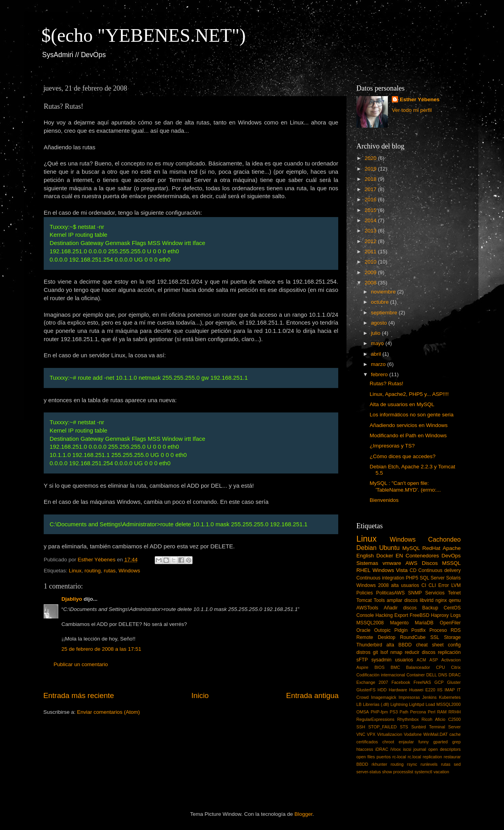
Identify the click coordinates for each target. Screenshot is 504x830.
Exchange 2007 (372, 682)
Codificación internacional (381, 675)
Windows (129, 571)
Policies (365, 593)
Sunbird (418, 727)
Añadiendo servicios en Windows (409, 425)
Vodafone (413, 734)
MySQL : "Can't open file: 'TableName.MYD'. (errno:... (405, 486)
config (454, 645)
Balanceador (418, 667)
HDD (382, 690)
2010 (371, 262)
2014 (371, 220)
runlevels (429, 764)
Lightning (399, 704)
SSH (361, 727)
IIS (440, 690)
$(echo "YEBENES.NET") (144, 35)
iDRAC (382, 749)
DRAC (455, 675)
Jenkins (429, 697)
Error (444, 585)
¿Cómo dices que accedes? (403, 456)
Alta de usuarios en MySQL (402, 404)
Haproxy (440, 615)
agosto (380, 323)
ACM (421, 660)
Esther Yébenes (420, 99)
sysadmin (381, 660)
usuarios (404, 660)
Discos (430, 563)
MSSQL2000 (448, 704)
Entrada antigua (312, 695)
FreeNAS (422, 682)
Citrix (456, 667)
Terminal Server (445, 727)
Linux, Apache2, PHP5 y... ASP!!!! (409, 394)
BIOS (380, 667)
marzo (379, 364)
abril (377, 354)
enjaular (406, 742)
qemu (455, 600)
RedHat (432, 548)
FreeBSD (420, 615)
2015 (371, 210)
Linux (75, 571)
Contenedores (422, 556)
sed (457, 764)
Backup (430, 608)
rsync (412, 764)
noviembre (384, 292)
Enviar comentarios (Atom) (109, 712)
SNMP (415, 593)
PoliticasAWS (390, 593)
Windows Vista (390, 570)
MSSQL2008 (370, 623)
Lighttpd (417, 704)
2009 (371, 272)
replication (433, 757)
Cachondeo (444, 539)
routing (93, 571)
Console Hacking (374, 615)
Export (401, 615)
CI (424, 585)
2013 (371, 231)
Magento (399, 623)
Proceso (438, 630)
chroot (388, 742)
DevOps (451, 556)
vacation (441, 772)
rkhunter (380, 764)
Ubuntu (389, 548)
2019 (371, 169)
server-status (369, 772)
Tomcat (364, 600)
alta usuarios (405, 585)
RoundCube (413, 637)
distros (363, 652)
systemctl (423, 772)
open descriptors (445, 749)
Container (416, 675)
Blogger (304, 814)
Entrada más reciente (79, 695)
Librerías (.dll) (376, 704)
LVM (456, 585)
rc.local (414, 757)
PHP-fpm (379, 712)
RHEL (363, 570)
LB (359, 704)
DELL (432, 675)
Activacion (451, 660)
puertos (384, 757)
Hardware (398, 690)
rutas (109, 571)
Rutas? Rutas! (387, 383)
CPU (440, 667)
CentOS (452, 608)
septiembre (385, 313)
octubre (381, 302)
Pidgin (401, 630)
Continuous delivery (439, 570)
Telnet (454, 593)
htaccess (365, 749)
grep (456, 742)
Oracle (363, 630)
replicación (449, 652)
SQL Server (432, 578)
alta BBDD (399, 645)
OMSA (363, 712)
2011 (371, 252)
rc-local (399, 757)
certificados (367, 742)
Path (404, 712)
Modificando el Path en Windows (408, 435)
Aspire (362, 667)
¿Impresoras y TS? (392, 446)
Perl (431, 712)
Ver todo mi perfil (412, 110)
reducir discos (420, 652)
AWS (411, 563)
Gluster (454, 682)
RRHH (455, 712)
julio (376, 333)
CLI (432, 585)
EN (399, 556)
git (375, 652)
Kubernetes (450, 697)
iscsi (407, 749)
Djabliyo (72, 599)
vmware (392, 563)
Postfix (419, 630)
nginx (441, 600)
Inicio (200, 695)
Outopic (382, 630)
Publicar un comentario (81, 664)
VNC (361, 734)
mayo (378, 343)
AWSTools (367, 608)
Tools (379, 600)
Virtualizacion (389, 734)
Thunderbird (369, 645)
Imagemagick (384, 697)
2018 (371, 179)
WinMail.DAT (435, 734)
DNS (443, 675)
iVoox (396, 749)
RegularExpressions (375, 719)
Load (430, 704)
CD (413, 570)
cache (455, 734)
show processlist (397, 772)
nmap (396, 652)
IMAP (450, 690)
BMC (395, 667)
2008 (371, 283)
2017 (371, 189)
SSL (435, 637)
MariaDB (424, 623)
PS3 (394, 712)
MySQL (411, 548)
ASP (434, 660)
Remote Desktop (376, 637)
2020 (371, 158)
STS (404, 727)
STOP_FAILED (382, 727)
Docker (385, 556)
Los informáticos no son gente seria (412, 415)
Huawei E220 (422, 690)
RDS (456, 630)
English (365, 556)
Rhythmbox (408, 719)
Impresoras (409, 697)
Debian (366, 548)
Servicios (435, 593)
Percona (418, 712)
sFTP (362, 660)
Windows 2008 (372, 585)
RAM (442, 712)
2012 (371, 241)
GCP (439, 682)
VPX (371, 734)
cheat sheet (430, 645)
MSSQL (451, 563)
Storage (453, 637)
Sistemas (367, 563)
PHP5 (412, 578)
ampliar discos (402, 600)
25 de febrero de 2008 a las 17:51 (101, 649)
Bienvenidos (384, 500)
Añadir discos (400, 608)
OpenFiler (450, 623)
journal (420, 749)
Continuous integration (380, 578)
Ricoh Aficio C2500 (441, 719)
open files (366, 757)
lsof (384, 652)
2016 (371, 200)
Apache (452, 548)
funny (423, 742)
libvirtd (427, 600)
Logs (456, 615)
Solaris (453, 578)
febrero (380, 374)
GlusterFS (366, 690)
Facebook (401, 682)
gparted (440, 742)
